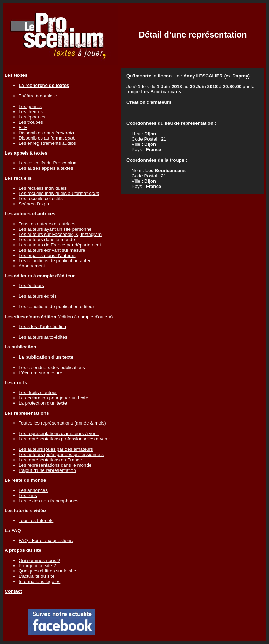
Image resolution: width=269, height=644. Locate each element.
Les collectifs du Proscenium (48, 163)
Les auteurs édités (38, 296)
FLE (23, 127)
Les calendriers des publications (52, 368)
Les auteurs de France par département (60, 245)
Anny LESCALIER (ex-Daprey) (216, 76)
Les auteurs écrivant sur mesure (52, 250)
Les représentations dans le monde (55, 465)
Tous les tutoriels (36, 520)
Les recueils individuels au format (59, 193)
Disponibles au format (47, 138)
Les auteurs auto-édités (43, 337)
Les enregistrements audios (47, 143)
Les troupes (31, 122)
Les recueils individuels (43, 188)
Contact (13, 591)
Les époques (32, 117)
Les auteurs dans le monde (47, 240)
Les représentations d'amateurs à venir (59, 433)
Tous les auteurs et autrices (47, 224)
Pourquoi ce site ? (37, 566)
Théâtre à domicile (38, 96)
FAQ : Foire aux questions (46, 540)
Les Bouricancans (161, 92)
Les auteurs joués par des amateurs (56, 449)
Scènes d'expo (34, 204)
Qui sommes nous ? (39, 560)
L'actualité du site (37, 576)
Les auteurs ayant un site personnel (56, 229)
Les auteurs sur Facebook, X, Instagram (60, 234)
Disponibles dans (46, 133)
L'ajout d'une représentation (47, 470)
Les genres (30, 106)
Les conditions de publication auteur (56, 261)
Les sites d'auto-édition (42, 327)
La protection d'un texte (43, 403)
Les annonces (33, 490)
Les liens (28, 496)
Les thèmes (31, 112)
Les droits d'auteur (38, 392)
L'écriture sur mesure (40, 373)
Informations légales (39, 581)
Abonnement (32, 266)
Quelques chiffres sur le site (47, 571)
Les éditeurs (31, 286)
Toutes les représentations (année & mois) (62, 423)
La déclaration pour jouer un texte (53, 398)
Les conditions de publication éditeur (56, 307)
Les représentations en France (50, 460)
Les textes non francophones (49, 501)
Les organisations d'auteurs (47, 255)
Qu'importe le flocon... (151, 76)
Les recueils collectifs (41, 199)
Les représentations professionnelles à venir (64, 439)
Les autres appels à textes (46, 168)
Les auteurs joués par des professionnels (61, 455)
